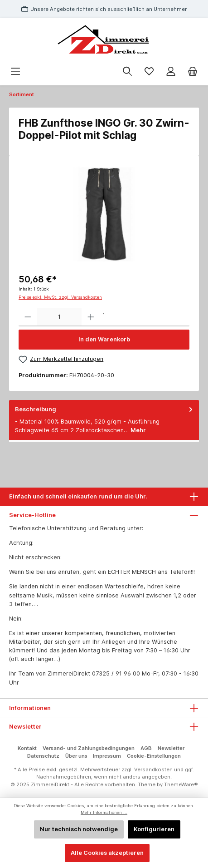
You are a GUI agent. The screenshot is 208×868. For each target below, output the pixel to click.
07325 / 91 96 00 (116, 673)
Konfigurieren (154, 829)
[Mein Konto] (171, 72)
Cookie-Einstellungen (154, 756)
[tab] (104, 420)
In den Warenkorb (104, 339)
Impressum (107, 756)
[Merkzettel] (149, 72)
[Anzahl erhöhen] (91, 317)
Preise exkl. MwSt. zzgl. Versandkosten (60, 297)
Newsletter (171, 748)
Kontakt (27, 748)
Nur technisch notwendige (79, 829)
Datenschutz (43, 756)
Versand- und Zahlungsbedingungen (89, 748)
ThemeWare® (181, 784)
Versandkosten (153, 769)
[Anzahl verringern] (28, 317)
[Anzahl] (59, 317)
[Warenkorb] (193, 72)
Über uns (76, 756)
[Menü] (15, 72)
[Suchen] (127, 72)
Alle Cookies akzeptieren (107, 853)
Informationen (30, 708)
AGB (146, 748)
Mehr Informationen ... (104, 812)
